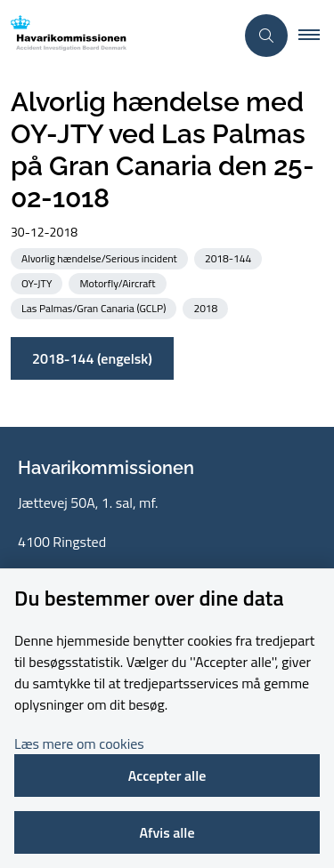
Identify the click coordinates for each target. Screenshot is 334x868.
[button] (316, 36)
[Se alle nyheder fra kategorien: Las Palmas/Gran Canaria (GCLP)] (95, 307)
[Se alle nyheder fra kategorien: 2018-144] (230, 257)
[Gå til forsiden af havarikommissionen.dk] (117, 36)
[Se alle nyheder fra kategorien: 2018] (207, 307)
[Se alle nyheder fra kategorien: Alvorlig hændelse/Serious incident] (101, 257)
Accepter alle (167, 776)
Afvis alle (167, 832)
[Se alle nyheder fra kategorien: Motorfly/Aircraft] (119, 282)
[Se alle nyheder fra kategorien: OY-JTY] (38, 282)
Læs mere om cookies (79, 743)
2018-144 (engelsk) (92, 358)
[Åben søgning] (266, 36)
